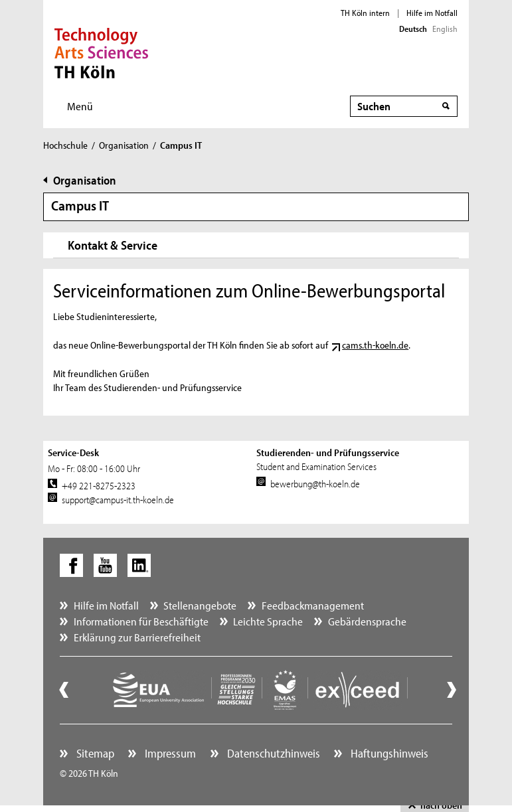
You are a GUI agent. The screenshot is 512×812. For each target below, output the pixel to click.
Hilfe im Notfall (432, 13)
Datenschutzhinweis (272, 753)
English (445, 29)
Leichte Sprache (268, 621)
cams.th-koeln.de (375, 345)
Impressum (169, 753)
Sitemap (94, 753)
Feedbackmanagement (313, 605)
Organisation (124, 145)
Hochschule (65, 145)
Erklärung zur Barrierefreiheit (137, 637)
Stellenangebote (200, 605)
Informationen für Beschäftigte (141, 621)
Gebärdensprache (367, 621)
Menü (80, 106)
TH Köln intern (365, 13)
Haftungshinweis (388, 753)
